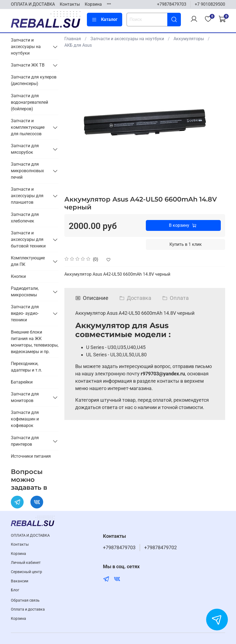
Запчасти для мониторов (25, 397)
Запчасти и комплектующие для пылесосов (28, 127)
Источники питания (31, 456)
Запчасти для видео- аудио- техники (25, 313)
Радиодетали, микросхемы (25, 292)
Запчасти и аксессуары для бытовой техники (28, 239)
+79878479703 (172, 4)
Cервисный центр (26, 572)
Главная (73, 39)
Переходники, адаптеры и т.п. (26, 367)
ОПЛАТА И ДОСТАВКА (33, 4)
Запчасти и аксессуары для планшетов (27, 196)
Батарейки (22, 382)
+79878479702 (161, 548)
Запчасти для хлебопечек (25, 218)
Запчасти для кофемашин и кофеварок (25, 419)
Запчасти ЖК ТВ (28, 65)
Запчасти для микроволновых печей (27, 171)
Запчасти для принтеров (25, 441)
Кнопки (18, 276)
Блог (15, 590)
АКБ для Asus (78, 45)
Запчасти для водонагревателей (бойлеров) (29, 102)
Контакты (70, 4)
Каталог (105, 20)
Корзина (93, 4)
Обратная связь (25, 600)
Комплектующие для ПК (28, 261)
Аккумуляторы (189, 39)
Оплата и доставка (28, 609)
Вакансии (20, 581)
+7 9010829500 (210, 4)
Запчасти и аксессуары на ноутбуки (127, 39)
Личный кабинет (26, 563)
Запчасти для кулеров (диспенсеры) (34, 80)
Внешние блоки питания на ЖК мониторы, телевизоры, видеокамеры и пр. (35, 342)
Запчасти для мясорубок (25, 149)
